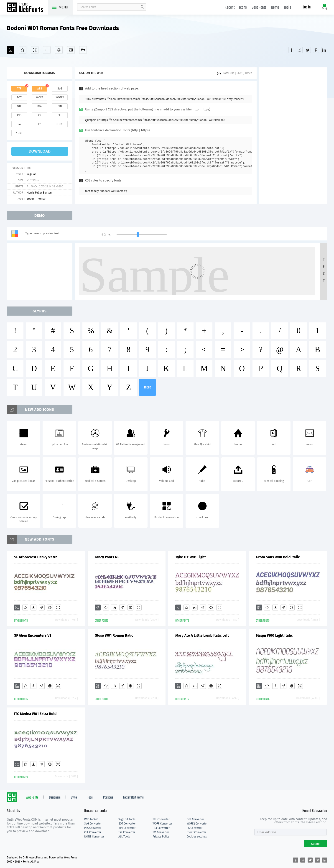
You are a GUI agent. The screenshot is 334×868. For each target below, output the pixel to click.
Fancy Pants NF (107, 557)
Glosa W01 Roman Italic (114, 635)
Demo (275, 8)
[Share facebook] (291, 50)
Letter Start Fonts (133, 798)
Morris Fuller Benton (39, 193)
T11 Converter (161, 832)
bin (60, 106)
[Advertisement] (293, 136)
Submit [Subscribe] (316, 844)
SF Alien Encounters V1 (33, 635)
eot (19, 97)
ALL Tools (124, 837)
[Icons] (71, 50)
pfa (40, 106)
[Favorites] (23, 50)
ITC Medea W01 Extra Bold (35, 714)
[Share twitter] (308, 50)
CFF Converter (93, 832)
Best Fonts (259, 8)
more (148, 387)
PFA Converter (93, 828)
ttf (19, 89)
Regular (31, 174)
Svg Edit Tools (127, 819)
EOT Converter (127, 824)
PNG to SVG (91, 819)
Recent (230, 8)
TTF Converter (161, 819)
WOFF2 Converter (197, 824)
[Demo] (35, 50)
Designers (55, 798)
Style (74, 798)
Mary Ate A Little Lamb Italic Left (202, 635)
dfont (60, 124)
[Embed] (50, 608)
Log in (307, 7)
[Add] (11, 50)
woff (39, 97)
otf (19, 106)
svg (60, 89)
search (142, 7)
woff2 (60, 97)
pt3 (19, 115)
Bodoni (31, 199)
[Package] (59, 50)
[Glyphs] (47, 50)
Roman (42, 199)
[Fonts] (83, 50)
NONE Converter (94, 837)
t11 (39, 124)
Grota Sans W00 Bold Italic (278, 557)
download (40, 151)
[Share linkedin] (324, 50)
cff (60, 115)
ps (40, 115)
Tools (288, 8)
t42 (19, 124)
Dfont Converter (196, 832)
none (19, 133)
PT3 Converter (161, 828)
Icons (243, 8)
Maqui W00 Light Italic (274, 635)
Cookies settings (197, 837)
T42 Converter (127, 832)
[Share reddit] (300, 50)
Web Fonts (32, 798)
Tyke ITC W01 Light (191, 557)
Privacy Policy (161, 837)
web (40, 89)
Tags (90, 798)
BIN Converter (127, 828)
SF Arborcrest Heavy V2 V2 (36, 557)
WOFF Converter (162, 824)
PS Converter (195, 828)
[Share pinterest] (316, 50)
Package (108, 798)
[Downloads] (33, 608)
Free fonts (27, 8)
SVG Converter (93, 824)
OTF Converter (195, 819)
